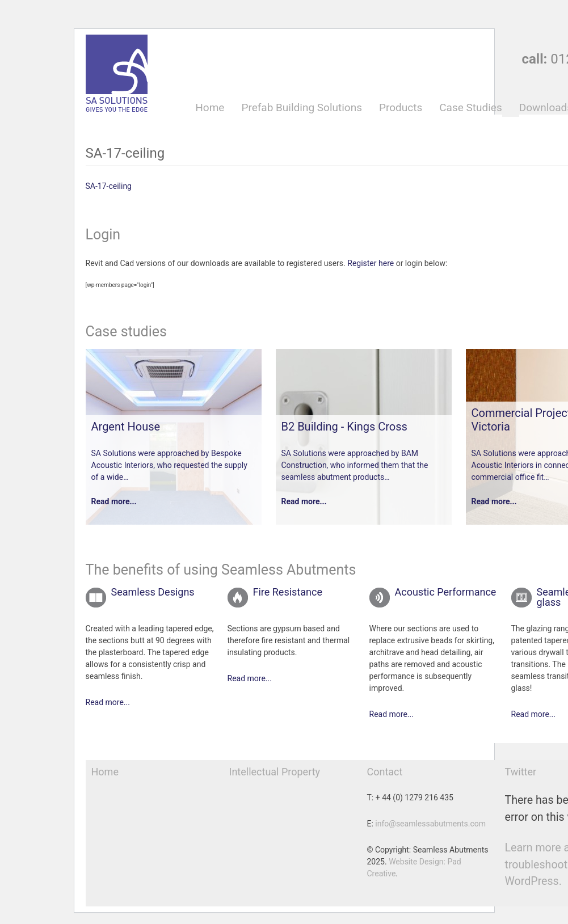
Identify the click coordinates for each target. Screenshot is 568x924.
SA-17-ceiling (109, 186)
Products (401, 108)
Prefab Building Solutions (302, 108)
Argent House (126, 427)
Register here (371, 263)
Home (210, 108)
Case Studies (470, 108)
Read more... (114, 501)
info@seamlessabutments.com (430, 824)
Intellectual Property (275, 772)
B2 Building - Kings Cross (344, 427)
